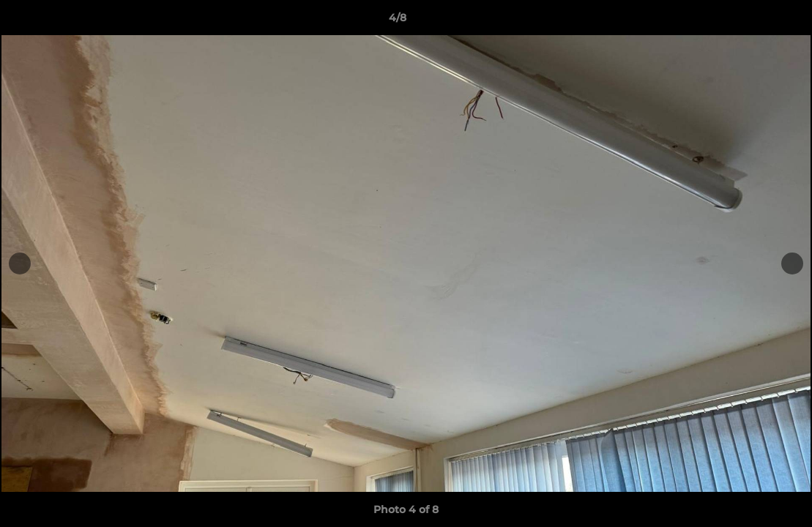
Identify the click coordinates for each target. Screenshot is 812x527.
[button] (750, 21)
